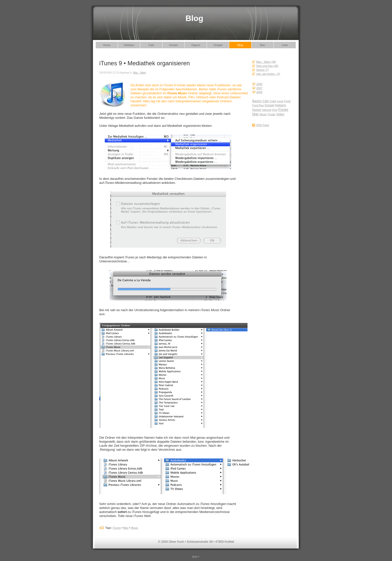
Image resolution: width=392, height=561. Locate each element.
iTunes (283, 110)
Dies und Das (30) (267, 66)
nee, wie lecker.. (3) (268, 74)
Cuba (273, 101)
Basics (257, 101)
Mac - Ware (140, 73)
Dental (280, 101)
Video (280, 114)
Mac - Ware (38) (266, 62)
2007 (259, 88)
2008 (259, 84)
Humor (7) (262, 70)
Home (107, 45)
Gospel (218, 45)
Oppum (196, 45)
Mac (263, 45)
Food (287, 101)
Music (263, 114)
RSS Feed (263, 125)
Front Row (258, 105)
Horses (174, 45)
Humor (257, 110)
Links (285, 45)
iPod (274, 110)
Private (271, 114)
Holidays (129, 45)
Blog (240, 45)
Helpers (280, 105)
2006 (259, 92)
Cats (151, 45)
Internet (267, 110)
